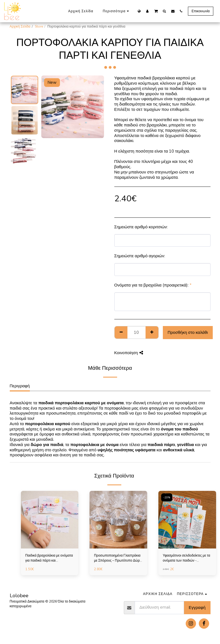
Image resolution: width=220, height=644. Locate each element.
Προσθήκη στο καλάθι (188, 332)
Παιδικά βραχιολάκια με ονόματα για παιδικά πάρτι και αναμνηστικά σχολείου (49, 558)
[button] (156, 11)
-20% (167, 497)
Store (39, 26)
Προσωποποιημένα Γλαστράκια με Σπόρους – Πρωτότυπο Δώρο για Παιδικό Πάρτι (118, 558)
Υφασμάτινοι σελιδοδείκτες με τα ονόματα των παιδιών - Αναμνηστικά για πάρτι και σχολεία (187, 558)
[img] (50, 520)
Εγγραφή (197, 608)
